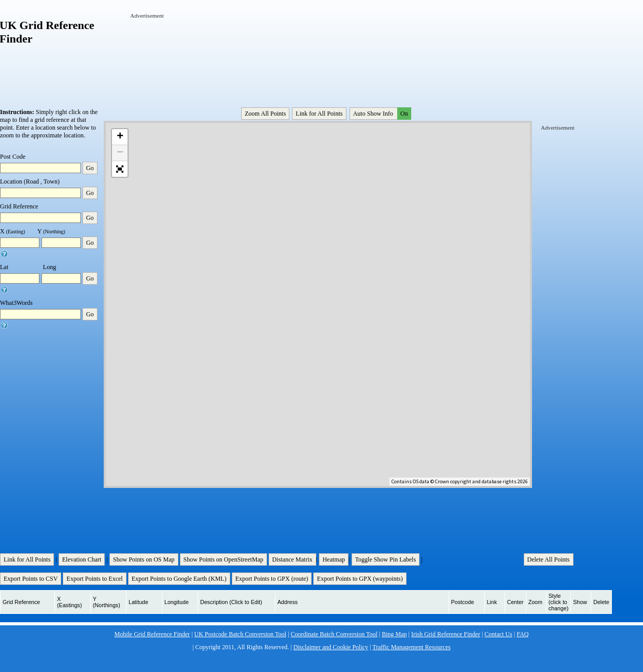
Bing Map (394, 634)
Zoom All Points (265, 114)
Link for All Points (319, 114)
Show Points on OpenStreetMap (223, 559)
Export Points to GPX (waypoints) (360, 579)
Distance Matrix (292, 559)
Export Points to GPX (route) (272, 579)
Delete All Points (549, 559)
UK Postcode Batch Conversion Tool (241, 634)
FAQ (522, 634)
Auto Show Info (381, 114)
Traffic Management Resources (411, 647)
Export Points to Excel (94, 579)
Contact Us (498, 634)
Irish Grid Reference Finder (446, 634)
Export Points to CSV (31, 579)
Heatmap (334, 559)
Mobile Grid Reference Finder (152, 634)
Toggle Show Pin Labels (386, 559)
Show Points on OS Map (144, 559)
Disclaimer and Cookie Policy (331, 647)
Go (90, 168)
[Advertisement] (162, 51)
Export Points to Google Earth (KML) (179, 579)
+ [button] (120, 137)
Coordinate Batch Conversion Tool (334, 634)
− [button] (120, 153)
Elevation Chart (82, 559)
